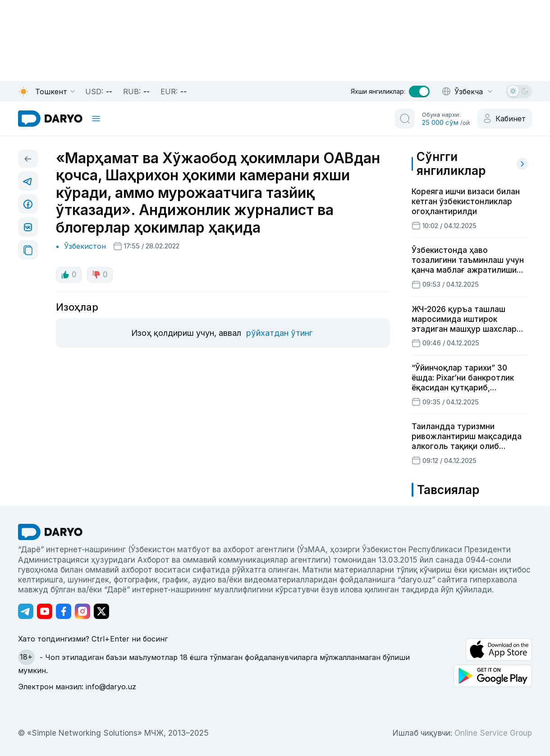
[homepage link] (50, 119)
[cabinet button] (505, 119)
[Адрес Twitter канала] (101, 611)
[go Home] (50, 532)
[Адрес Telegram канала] (26, 611)
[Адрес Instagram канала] (82, 611)
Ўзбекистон (85, 246)
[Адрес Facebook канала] (64, 611)
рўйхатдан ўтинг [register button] (279, 333)
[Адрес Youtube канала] (45, 611)
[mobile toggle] (96, 119)
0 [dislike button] (100, 275)
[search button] (405, 119)
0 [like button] (69, 275)
